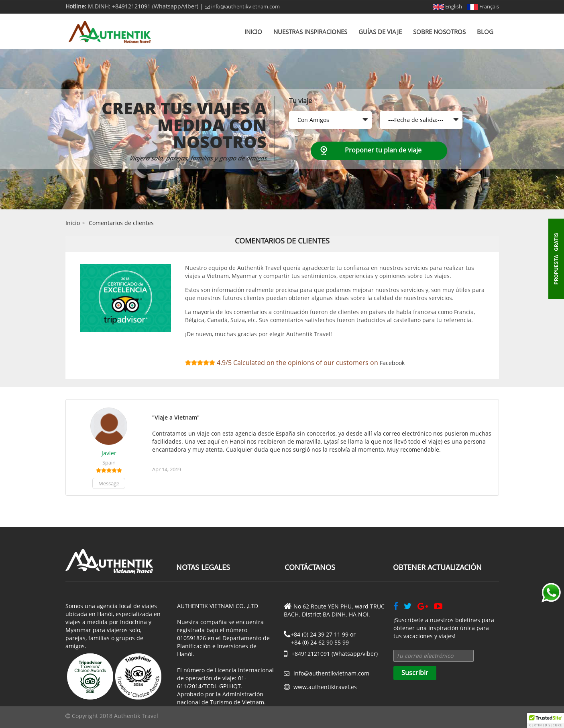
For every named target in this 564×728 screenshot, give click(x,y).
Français (483, 6)
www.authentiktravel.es (325, 687)
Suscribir (415, 673)
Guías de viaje (380, 32)
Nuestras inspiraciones (310, 32)
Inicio (253, 32)
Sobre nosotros (439, 32)
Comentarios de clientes (121, 223)
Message (109, 483)
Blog (485, 32)
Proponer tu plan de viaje (383, 150)
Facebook (392, 363)
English (447, 6)
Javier (109, 453)
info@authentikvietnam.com (242, 6)
